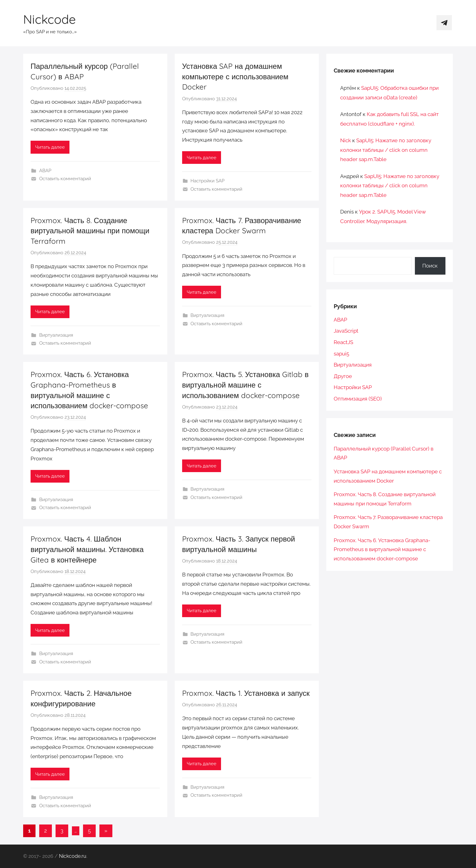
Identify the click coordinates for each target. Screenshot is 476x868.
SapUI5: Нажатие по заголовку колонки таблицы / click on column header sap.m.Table (386, 150)
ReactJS (343, 342)
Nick (346, 140)
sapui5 (341, 354)
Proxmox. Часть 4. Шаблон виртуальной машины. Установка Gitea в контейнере (87, 549)
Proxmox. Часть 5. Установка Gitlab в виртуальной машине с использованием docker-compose (245, 385)
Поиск (430, 266)
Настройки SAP (207, 181)
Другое (343, 376)
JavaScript (346, 331)
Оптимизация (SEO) (358, 399)
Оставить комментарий (65, 179)
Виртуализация (56, 335)
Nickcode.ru (73, 856)
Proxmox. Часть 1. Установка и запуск (246, 693)
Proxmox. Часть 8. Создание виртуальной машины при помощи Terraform (90, 231)
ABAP (45, 171)
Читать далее (50, 147)
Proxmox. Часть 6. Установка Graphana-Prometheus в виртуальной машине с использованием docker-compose (382, 550)
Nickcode (50, 19)
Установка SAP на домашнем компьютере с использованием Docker (235, 76)
